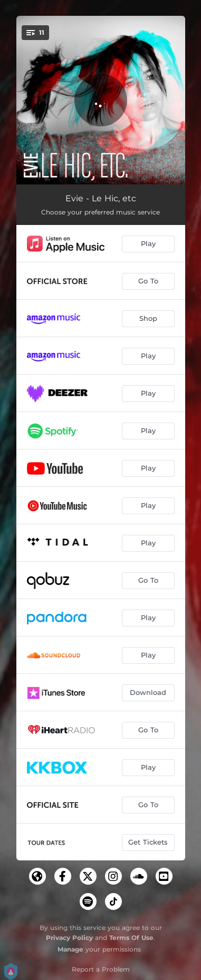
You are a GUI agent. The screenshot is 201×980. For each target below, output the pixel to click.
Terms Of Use (131, 938)
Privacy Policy (69, 938)
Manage (70, 949)
